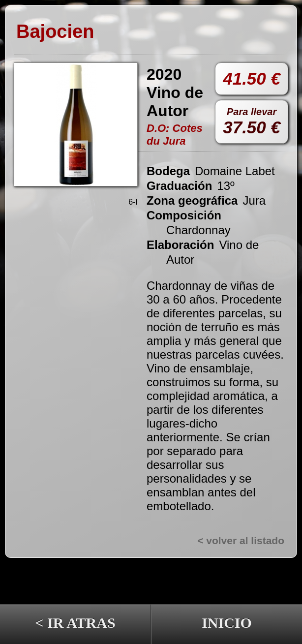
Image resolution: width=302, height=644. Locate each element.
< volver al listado (241, 540)
